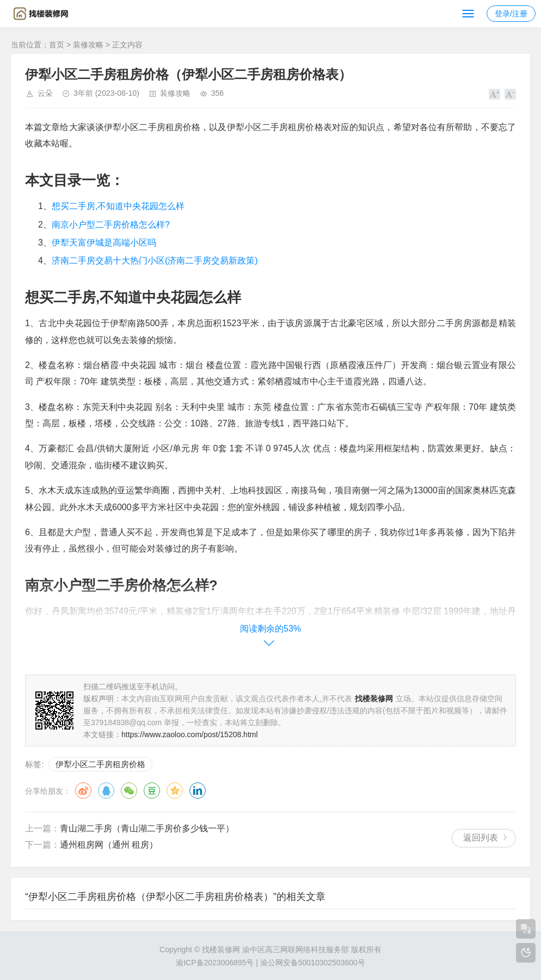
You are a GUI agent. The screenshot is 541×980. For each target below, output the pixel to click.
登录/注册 (511, 14)
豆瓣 (152, 791)
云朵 (45, 93)
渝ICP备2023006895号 (215, 963)
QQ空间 (175, 791)
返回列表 (481, 838)
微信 (129, 791)
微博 (83, 791)
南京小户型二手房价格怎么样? (111, 225)
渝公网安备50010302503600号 (313, 963)
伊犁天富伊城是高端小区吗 (104, 243)
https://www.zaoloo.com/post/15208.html (190, 734)
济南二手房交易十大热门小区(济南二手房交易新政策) (155, 261)
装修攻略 (88, 45)
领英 (198, 791)
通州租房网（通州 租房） (109, 845)
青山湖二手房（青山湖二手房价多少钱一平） (147, 828)
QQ (106, 791)
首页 (57, 45)
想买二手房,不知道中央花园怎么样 (118, 206)
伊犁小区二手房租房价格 (100, 764)
